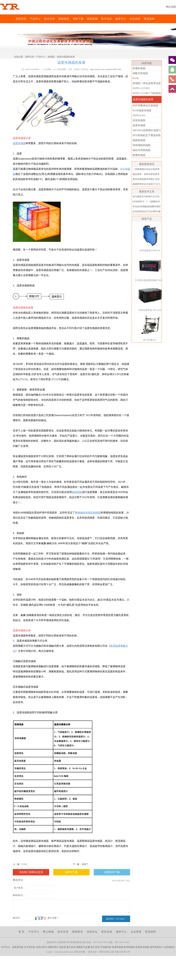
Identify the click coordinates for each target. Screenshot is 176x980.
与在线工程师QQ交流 (31, 872)
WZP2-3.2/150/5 (141, 88)
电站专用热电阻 (142, 150)
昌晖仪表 (30, 57)
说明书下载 (71, 872)
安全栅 (87, 947)
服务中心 (121, 19)
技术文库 (50, 19)
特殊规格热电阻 (142, 145)
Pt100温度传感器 (142, 110)
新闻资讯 (64, 19)
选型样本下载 (112, 872)
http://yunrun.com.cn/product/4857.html (106, 69)
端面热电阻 (139, 140)
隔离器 (79, 947)
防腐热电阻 (139, 68)
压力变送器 (29, 947)
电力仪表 (95, 947)
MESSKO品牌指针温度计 (147, 130)
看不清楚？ (47, 918)
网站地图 (171, 7)
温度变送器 (18, 947)
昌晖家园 (92, 19)
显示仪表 (71, 947)
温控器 (63, 947)
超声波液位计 (157, 947)
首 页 (22, 932)
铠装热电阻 (139, 120)
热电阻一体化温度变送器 (147, 83)
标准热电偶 (117, 947)
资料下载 (78, 19)
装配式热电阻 (140, 73)
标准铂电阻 (129, 947)
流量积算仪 (53, 947)
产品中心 (35, 19)
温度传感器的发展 (143, 99)
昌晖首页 (21, 19)
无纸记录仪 (41, 947)
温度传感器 (139, 125)
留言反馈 (107, 932)
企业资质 (135, 19)
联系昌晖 (149, 19)
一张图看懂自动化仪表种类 (146, 169)
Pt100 (24, 864)
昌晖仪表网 (14, 19)
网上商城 (48, 932)
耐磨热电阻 (139, 155)
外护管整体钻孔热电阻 (145, 105)
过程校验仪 (169, 947)
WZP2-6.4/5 (139, 115)
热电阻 (51, 57)
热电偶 (139, 947)
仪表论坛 (92, 932)
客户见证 (107, 19)
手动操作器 (106, 947)
